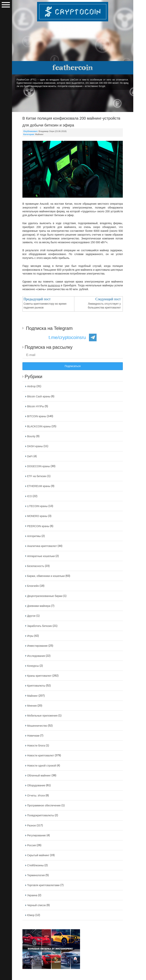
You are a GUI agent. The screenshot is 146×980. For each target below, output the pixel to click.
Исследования (36, 656)
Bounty (31, 436)
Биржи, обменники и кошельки (46, 576)
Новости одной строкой (42, 766)
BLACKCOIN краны (39, 426)
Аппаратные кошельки (41, 556)
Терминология (36, 875)
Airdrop (31, 387)
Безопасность (36, 566)
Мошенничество (37, 726)
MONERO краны (37, 516)
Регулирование (36, 835)
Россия (32, 845)
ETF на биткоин (37, 476)
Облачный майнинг (39, 775)
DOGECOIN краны (39, 466)
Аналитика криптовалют (42, 546)
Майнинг (39, 134)
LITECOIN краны (37, 506)
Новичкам (33, 736)
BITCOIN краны (37, 416)
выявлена (54, 285)
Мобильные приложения (42, 716)
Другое (31, 616)
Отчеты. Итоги (36, 796)
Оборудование (36, 786)
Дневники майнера (39, 606)
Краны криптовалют (39, 676)
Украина (32, 895)
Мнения (32, 706)
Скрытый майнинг (38, 855)
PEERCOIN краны (38, 526)
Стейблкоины (35, 865)
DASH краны (35, 446)
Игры (30, 636)
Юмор (31, 915)
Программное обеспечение (44, 805)
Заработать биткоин (40, 626)
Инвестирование (37, 646)
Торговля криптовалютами (43, 885)
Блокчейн (33, 586)
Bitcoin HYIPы (36, 406)
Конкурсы (33, 666)
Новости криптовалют (41, 756)
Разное (32, 825)
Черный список (36, 905)
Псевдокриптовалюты (41, 816)
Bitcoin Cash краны (39, 396)
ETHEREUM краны (39, 486)
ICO (30, 496)
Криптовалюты (36, 686)
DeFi (30, 456)
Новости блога (36, 746)
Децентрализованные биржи (45, 596)
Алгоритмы (34, 536)
